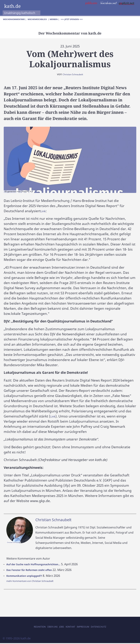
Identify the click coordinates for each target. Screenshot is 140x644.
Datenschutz (107, 627)
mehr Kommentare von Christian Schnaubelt (36, 582)
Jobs (59, 627)
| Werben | (67, 20)
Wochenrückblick (46, 20)
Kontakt (71, 627)
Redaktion (31, 627)
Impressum (87, 627)
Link (44, 212)
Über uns (47, 627)
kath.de (14, 5)
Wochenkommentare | (18, 20)
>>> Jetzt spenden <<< (89, 20)
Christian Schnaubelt (73, 75)
